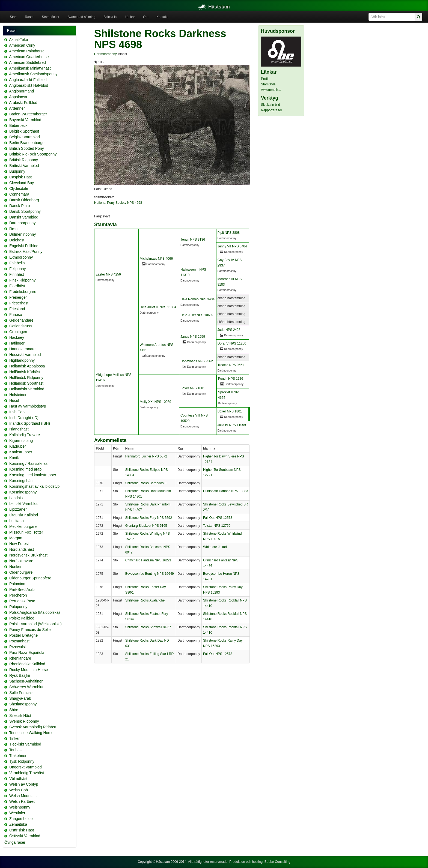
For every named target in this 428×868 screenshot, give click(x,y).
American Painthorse (27, 51)
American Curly (22, 45)
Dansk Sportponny (25, 211)
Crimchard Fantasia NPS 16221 (148, 560)
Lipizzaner (18, 509)
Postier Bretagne (23, 635)
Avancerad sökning (81, 17)
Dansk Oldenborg (24, 200)
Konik (14, 458)
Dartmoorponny (23, 223)
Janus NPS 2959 (193, 337)
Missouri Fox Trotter (26, 532)
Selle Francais (21, 693)
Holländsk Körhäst (25, 372)
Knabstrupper (21, 452)
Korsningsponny (23, 492)
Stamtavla (268, 84)
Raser (29, 17)
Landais (16, 498)
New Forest (19, 544)
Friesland (17, 309)
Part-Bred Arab (22, 589)
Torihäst (16, 750)
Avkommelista (271, 90)
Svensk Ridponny (24, 721)
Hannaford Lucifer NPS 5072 (146, 456)
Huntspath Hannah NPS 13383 (226, 491)
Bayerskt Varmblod (25, 120)
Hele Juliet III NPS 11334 (158, 307)
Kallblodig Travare (25, 435)
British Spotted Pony (27, 148)
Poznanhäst (19, 641)
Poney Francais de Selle (30, 630)
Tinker (14, 738)
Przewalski (18, 647)
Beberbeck (18, 125)
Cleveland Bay (22, 183)
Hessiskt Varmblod (25, 355)
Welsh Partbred (22, 801)
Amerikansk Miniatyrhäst (30, 68)
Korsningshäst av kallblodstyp (34, 486)
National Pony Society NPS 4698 (118, 203)
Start (13, 17)
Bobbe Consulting (277, 862)
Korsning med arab (25, 469)
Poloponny (18, 607)
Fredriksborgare (23, 292)
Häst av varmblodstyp (28, 406)
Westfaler (17, 813)
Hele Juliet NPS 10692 (197, 315)
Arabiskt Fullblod (23, 103)
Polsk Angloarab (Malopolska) (35, 612)
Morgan (16, 538)
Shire (14, 710)
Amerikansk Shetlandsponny (33, 74)
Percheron (18, 595)
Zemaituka (18, 824)
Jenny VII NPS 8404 (232, 246)
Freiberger (18, 297)
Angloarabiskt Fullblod (28, 80)
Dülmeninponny (23, 234)
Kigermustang (21, 441)
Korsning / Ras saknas (28, 463)
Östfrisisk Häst (22, 830)
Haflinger (17, 343)
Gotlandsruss (20, 326)
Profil (265, 79)
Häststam (214, 7)
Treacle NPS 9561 (231, 365)
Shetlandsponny (23, 704)
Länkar (130, 17)
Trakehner (18, 756)
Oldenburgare (21, 572)
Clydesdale (19, 188)
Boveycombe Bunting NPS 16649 (150, 574)
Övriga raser (15, 842)
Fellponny (18, 269)
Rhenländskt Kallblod (27, 664)
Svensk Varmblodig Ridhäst (33, 727)
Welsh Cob (19, 790)
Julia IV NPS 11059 (232, 425)
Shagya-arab (20, 698)
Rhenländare (20, 658)
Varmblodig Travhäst (27, 773)
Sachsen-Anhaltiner (26, 681)
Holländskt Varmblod (27, 389)
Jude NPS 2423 (229, 330)
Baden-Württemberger (28, 114)
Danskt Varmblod (24, 217)
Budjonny (17, 171)
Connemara (19, 194)
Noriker (15, 567)
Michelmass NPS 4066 (156, 259)
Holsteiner (18, 395)
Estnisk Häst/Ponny (26, 252)
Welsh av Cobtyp (24, 784)
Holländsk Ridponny (26, 378)
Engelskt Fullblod (24, 246)
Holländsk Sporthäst (26, 383)
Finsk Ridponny (23, 280)
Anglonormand (21, 91)
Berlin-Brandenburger (28, 143)
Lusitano (17, 521)
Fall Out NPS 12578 (218, 518)
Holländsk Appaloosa (27, 366)
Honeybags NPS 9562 (197, 361)
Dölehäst (17, 240)
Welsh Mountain (23, 796)
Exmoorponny (21, 257)
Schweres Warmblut (26, 687)
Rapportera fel (271, 110)
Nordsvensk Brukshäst (28, 555)
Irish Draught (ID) (24, 418)
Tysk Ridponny (22, 761)
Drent (14, 229)
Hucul (14, 400)
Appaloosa (18, 97)
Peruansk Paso (22, 601)
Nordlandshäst (22, 549)
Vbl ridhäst (18, 779)
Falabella (17, 263)
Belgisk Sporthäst (24, 131)
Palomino (17, 584)
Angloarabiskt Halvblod (29, 85)
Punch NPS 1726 (231, 379)
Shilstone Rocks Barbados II (146, 483)
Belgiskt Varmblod (25, 137)
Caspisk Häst (20, 177)
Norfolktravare (21, 561)
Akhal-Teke (18, 40)
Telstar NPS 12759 (217, 526)
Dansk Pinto (20, 206)
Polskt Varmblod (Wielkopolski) (35, 624)
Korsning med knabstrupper (33, 475)
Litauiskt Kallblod (24, 515)
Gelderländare (21, 320)
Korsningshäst (21, 481)
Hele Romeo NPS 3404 (197, 299)
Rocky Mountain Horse (29, 670)
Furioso (16, 315)
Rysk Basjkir (20, 675)
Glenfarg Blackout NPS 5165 (146, 526)
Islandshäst (19, 429)
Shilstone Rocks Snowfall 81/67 (148, 627)
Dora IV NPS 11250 (232, 343)
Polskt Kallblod (22, 618)
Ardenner (17, 108)
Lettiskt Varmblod (24, 504)
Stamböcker (50, 17)
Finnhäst (17, 274)
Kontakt (162, 17)
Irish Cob (17, 412)
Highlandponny (22, 360)
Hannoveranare (23, 349)
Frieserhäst (19, 303)
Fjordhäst (17, 286)
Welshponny (20, 807)
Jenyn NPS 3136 (193, 240)
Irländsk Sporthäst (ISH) (30, 423)
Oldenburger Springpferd (30, 578)
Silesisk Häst (20, 716)
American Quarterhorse (29, 57)
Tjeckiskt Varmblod (25, 744)
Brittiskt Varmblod (24, 166)
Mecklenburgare (23, 526)
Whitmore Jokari (215, 547)
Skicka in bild (271, 105)
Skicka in (110, 17)
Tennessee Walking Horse (31, 733)
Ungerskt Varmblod (26, 767)
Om (146, 17)
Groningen (18, 332)
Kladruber (18, 446)
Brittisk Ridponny (24, 160)
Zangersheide (21, 819)
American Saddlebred (27, 62)
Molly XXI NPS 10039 (155, 402)
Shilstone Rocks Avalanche (145, 600)
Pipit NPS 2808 (229, 233)
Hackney (17, 337)
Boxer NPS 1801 (193, 388)
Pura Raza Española (27, 653)
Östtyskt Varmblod (25, 836)
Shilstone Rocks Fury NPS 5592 (149, 518)
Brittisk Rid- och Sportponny (33, 154)
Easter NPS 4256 (108, 274)
